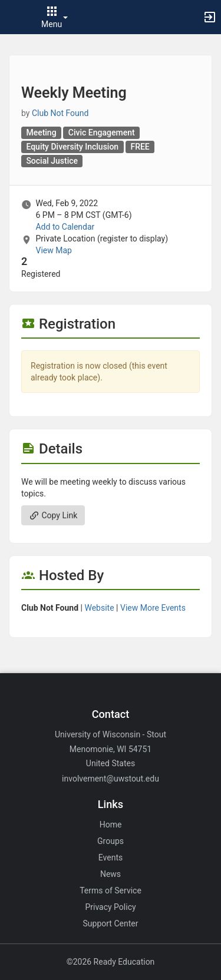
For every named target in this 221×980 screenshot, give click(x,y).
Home (111, 825)
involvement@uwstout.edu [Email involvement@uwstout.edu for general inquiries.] (111, 779)
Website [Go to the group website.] (99, 608)
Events (111, 857)
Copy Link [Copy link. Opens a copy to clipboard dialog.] (53, 515)
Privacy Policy (110, 907)
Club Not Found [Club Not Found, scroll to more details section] (60, 113)
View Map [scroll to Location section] (53, 250)
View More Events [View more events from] (153, 608)
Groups (111, 841)
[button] (15, 17)
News (111, 874)
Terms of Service (111, 890)
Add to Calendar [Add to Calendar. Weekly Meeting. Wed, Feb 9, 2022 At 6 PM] (65, 227)
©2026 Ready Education (111, 962)
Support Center (111, 923)
